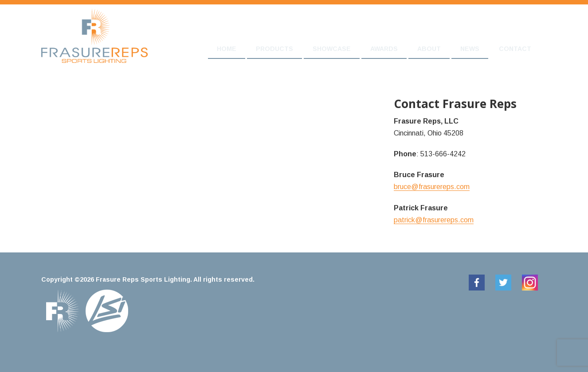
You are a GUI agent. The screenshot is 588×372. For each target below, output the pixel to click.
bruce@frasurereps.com (432, 187)
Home (227, 49)
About (429, 49)
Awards (384, 49)
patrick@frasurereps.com (434, 220)
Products (274, 49)
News (470, 49)
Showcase (332, 49)
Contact (515, 49)
